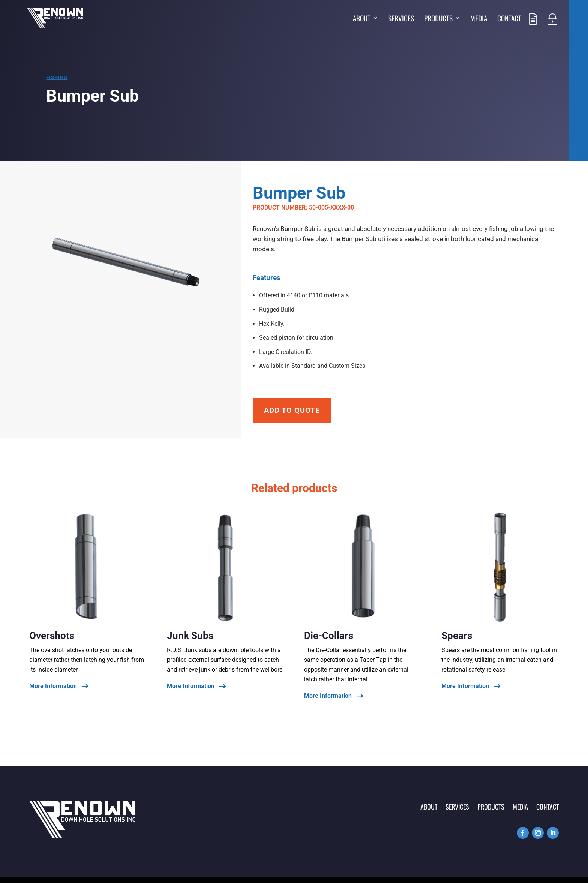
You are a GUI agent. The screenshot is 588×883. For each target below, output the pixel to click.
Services (401, 19)
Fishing (57, 77)
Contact (509, 19)
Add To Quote (292, 410)
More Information (53, 686)
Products (438, 19)
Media (479, 19)
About (362, 19)
